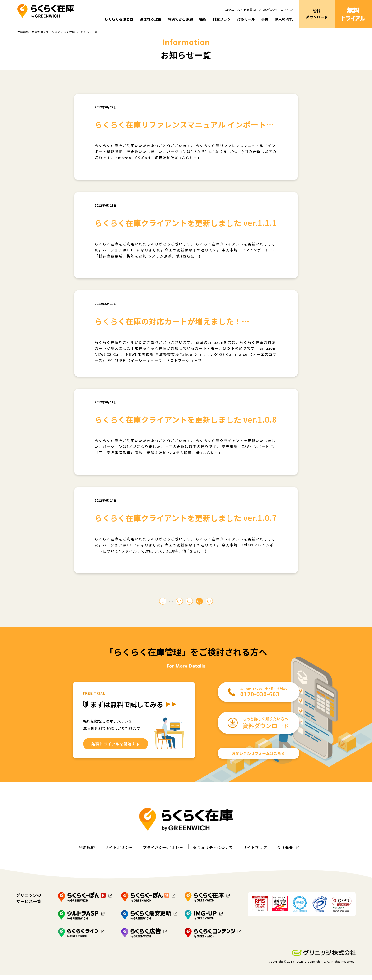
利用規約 (85, 853)
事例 (264, 19)
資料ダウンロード (317, 14)
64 (179, 607)
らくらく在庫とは (113, 19)
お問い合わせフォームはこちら (258, 759)
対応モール (244, 19)
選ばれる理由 (146, 19)
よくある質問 (246, 10)
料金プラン (219, 19)
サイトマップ (257, 853)
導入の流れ (283, 19)
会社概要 (287, 853)
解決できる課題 (177, 19)
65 (189, 607)
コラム (230, 10)
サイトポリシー (117, 853)
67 (209, 607)
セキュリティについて (214, 853)
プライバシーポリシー (163, 853)
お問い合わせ (268, 10)
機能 (200, 19)
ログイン (287, 10)
